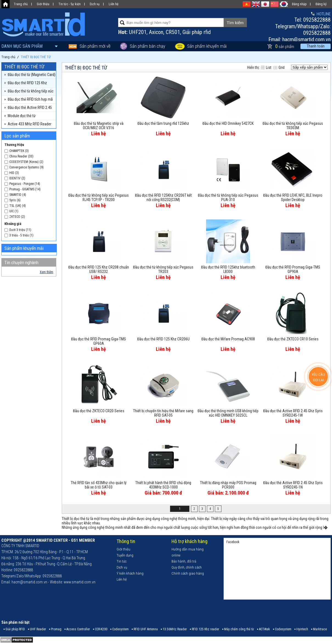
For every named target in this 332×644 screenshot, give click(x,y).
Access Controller (78, 629)
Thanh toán (316, 46)
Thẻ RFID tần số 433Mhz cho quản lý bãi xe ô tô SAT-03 (99, 485)
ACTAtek (265, 629)
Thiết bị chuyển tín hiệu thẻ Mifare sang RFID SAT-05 (163, 413)
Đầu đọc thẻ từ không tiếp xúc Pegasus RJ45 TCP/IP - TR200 (99, 197)
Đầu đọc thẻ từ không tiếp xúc (31, 91)
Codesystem (120, 629)
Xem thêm (47, 272)
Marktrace (320, 629)
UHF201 (138, 32)
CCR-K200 (101, 629)
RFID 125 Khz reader (206, 629)
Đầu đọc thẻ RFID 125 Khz (27, 83)
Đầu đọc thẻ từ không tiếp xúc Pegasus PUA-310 (228, 197)
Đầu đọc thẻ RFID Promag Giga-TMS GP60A (99, 341)
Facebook (233, 542)
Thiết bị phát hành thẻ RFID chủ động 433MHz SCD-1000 (163, 485)
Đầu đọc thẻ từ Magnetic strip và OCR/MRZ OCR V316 (99, 126)
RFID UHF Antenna (146, 629)
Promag (56, 629)
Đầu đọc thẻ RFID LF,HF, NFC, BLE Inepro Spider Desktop (293, 197)
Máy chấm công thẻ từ (239, 629)
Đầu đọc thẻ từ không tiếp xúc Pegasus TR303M (293, 126)
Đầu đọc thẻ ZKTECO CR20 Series (99, 411)
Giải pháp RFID (15, 629)
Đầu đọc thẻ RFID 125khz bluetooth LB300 (228, 269)
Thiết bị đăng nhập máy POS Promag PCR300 (228, 485)
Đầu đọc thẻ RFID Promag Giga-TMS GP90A (293, 269)
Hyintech (302, 629)
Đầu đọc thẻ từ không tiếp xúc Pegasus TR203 (163, 269)
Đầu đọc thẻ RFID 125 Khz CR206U (163, 339)
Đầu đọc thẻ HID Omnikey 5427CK (228, 123)
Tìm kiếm (235, 23)
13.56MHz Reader (175, 629)
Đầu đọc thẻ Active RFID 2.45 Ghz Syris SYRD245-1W (293, 413)
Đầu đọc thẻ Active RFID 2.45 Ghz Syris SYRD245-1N (293, 485)
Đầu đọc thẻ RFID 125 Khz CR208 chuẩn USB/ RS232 (99, 269)
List (269, 67)
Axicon (156, 32)
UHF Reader (38, 629)
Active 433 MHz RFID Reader (29, 124)
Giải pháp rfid (197, 32)
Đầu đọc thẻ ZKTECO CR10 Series (293, 339)
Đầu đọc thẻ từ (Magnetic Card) (32, 75)
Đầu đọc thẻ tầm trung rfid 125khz (163, 123)
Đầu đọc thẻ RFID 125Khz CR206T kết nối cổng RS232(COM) (163, 197)
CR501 (173, 32)
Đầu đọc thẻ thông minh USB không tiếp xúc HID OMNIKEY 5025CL (228, 413)
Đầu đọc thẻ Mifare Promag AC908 (228, 339)
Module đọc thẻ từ (22, 116)
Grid (282, 67)
